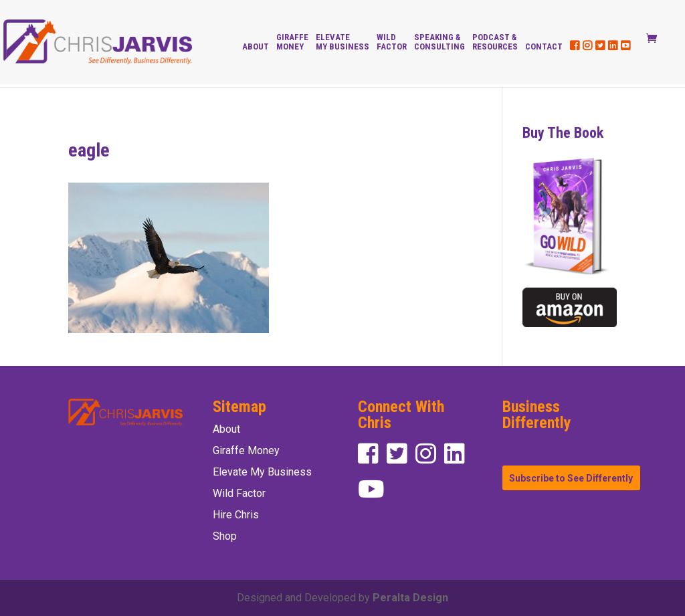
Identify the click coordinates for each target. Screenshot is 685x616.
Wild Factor (392, 42)
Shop (225, 536)
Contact (544, 47)
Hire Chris (236, 515)
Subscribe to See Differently (571, 478)
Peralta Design (410, 598)
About (256, 47)
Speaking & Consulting (439, 42)
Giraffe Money (292, 42)
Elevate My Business (342, 42)
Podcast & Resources (495, 42)
